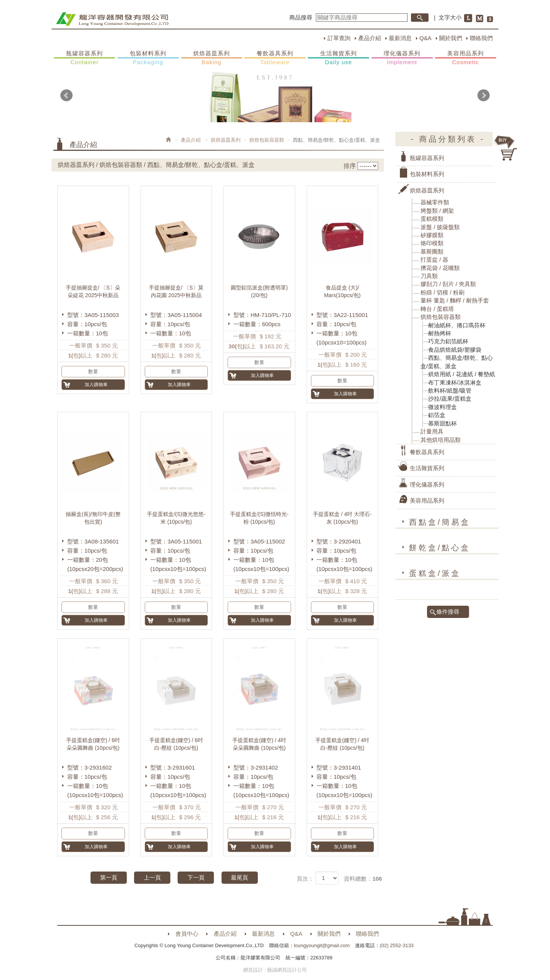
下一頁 (196, 877)
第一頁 (109, 877)
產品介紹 (370, 38)
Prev (66, 95)
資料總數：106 (363, 879)
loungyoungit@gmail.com (322, 945)
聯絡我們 (481, 38)
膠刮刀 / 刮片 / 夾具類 (448, 284)
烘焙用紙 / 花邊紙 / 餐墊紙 (462, 374)
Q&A (425, 38)
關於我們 (451, 38)
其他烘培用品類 (441, 440)
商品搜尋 (301, 17)
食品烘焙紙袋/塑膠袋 (455, 350)
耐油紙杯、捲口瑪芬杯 (457, 325)
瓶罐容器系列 (84, 58)
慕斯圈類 (432, 251)
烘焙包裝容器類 (267, 140)
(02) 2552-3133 (397, 945)
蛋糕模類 (432, 219)
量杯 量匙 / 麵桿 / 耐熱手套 (455, 300)
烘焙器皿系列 (212, 58)
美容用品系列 (466, 58)
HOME (112, 19)
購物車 (506, 148)
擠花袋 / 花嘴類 (440, 268)
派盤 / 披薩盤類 (440, 227)
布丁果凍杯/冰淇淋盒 (455, 382)
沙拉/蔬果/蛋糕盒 (450, 399)
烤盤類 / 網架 (437, 211)
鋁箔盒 (437, 415)
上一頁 (152, 877)
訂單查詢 (339, 38)
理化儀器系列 (402, 58)
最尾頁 (240, 877)
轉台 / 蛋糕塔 (437, 309)
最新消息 (400, 38)
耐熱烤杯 (440, 333)
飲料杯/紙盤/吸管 (450, 391)
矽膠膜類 (432, 235)
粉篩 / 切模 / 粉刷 (442, 292)
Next (484, 95)
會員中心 (187, 934)
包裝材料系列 (148, 58)
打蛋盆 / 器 (434, 260)
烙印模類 (432, 243)
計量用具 (432, 431)
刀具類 (429, 276)
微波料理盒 (442, 407)
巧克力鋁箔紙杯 (448, 341)
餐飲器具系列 (275, 58)
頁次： (305, 879)
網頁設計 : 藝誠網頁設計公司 (275, 970)
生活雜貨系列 (338, 58)
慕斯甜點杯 (442, 423)
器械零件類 (435, 202)
